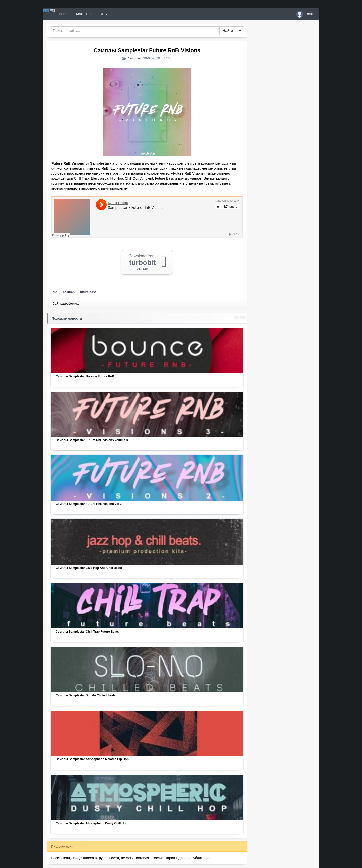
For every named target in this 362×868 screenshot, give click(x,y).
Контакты (101, 14)
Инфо (81, 14)
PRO (58, 14)
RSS (120, 14)
